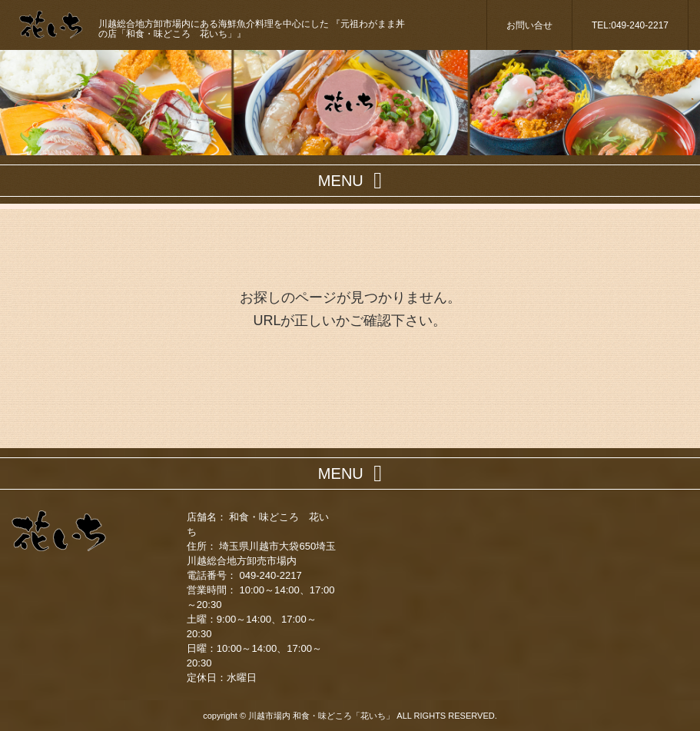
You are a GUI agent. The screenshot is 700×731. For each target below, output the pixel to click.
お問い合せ (529, 25)
